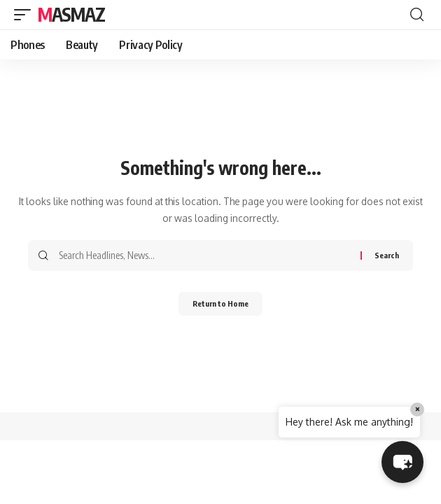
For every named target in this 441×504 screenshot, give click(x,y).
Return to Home (220, 303)
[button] (26, 15)
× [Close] (418, 409)
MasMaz (71, 14)
